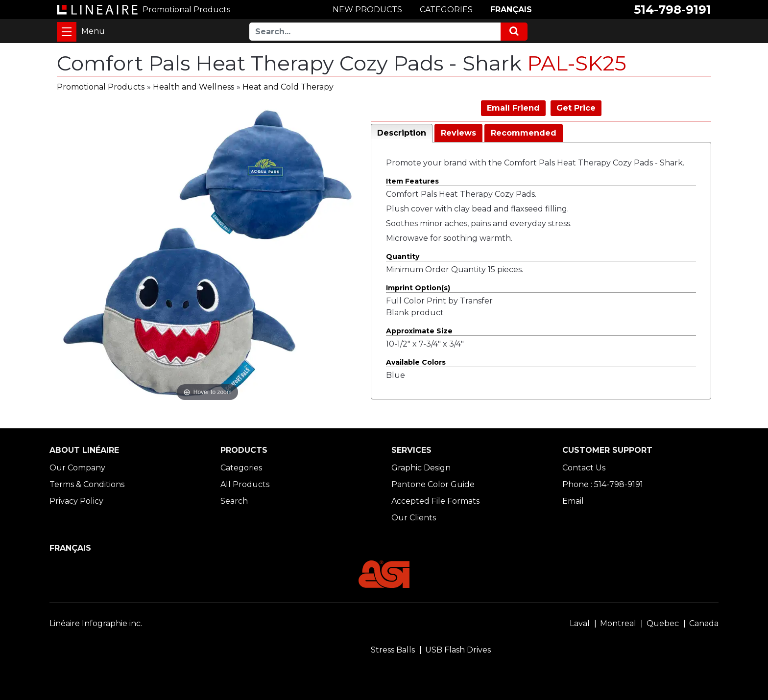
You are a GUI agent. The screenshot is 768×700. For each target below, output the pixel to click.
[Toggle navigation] (67, 32)
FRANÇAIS (511, 10)
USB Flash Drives (458, 650)
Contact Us (584, 468)
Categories (241, 468)
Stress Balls (393, 650)
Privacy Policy (76, 501)
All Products (245, 484)
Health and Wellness (193, 87)
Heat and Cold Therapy (288, 87)
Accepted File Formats (435, 501)
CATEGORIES (446, 10)
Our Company (77, 468)
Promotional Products (101, 87)
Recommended (524, 133)
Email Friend (513, 108)
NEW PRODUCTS (367, 10)
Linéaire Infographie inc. (96, 623)
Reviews (458, 133)
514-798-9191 (672, 10)
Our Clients (414, 518)
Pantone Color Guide (433, 484)
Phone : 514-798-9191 (603, 484)
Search (234, 501)
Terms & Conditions (87, 484)
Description (402, 133)
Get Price (576, 108)
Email (573, 501)
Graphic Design (421, 468)
